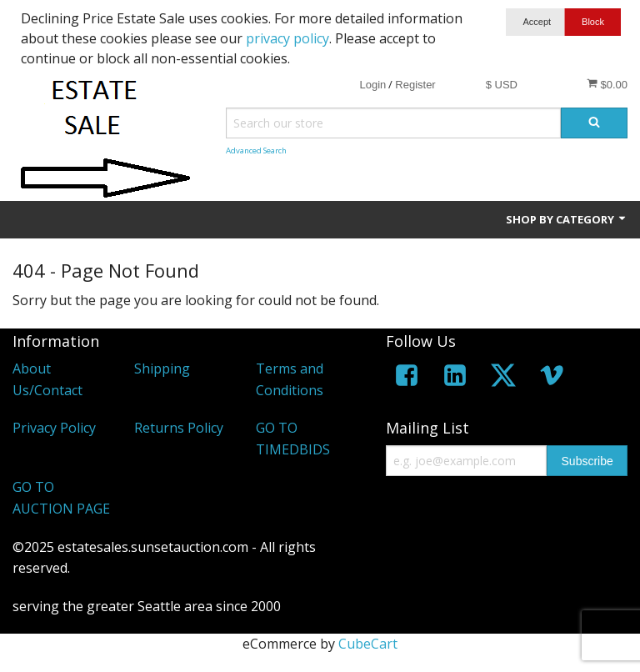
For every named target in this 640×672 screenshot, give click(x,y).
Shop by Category (567, 219)
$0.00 (607, 84)
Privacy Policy (54, 428)
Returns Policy (179, 428)
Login (372, 85)
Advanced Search (256, 150)
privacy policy (287, 38)
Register (415, 85)
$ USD (502, 85)
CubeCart (368, 644)
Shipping (162, 369)
